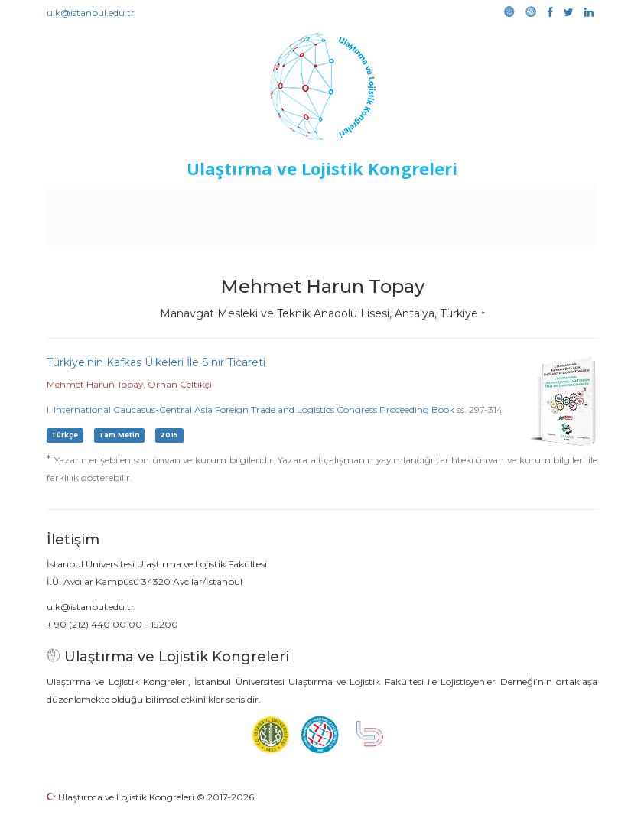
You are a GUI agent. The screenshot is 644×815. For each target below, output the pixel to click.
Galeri (299, 231)
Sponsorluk (471, 200)
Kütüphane (541, 200)
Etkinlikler (342, 200)
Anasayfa (98, 200)
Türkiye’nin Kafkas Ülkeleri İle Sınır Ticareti (156, 362)
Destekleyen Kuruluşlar (244, 200)
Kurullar (152, 200)
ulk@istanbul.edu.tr (91, 13)
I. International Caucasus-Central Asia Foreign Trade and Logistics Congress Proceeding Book (250, 409)
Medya (343, 231)
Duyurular (405, 200)
